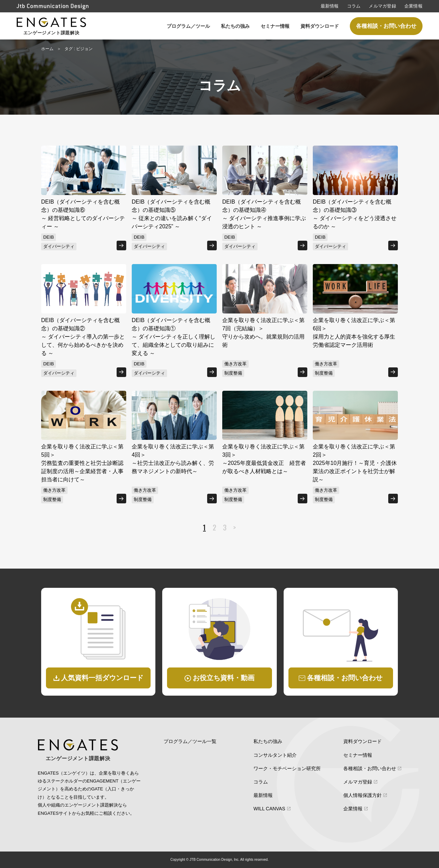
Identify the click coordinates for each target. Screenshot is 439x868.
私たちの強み (235, 26)
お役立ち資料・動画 (224, 678)
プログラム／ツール (188, 26)
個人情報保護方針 (363, 795)
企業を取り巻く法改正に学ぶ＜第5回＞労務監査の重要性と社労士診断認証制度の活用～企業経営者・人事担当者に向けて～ (82, 463)
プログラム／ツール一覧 (190, 741)
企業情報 (413, 6)
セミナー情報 (275, 26)
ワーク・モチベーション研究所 (287, 768)
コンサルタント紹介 (275, 755)
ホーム (47, 49)
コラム (354, 6)
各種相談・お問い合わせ (386, 26)
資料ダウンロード (320, 26)
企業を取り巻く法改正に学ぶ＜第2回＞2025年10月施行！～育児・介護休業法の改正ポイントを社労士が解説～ (355, 463)
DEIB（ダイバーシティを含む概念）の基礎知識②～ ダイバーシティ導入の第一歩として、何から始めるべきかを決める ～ (83, 337)
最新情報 (330, 6)
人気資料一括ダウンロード (102, 678)
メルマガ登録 (382, 6)
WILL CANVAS (269, 809)
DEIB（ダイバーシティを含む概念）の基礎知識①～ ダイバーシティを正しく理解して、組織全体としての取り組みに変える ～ (174, 337)
